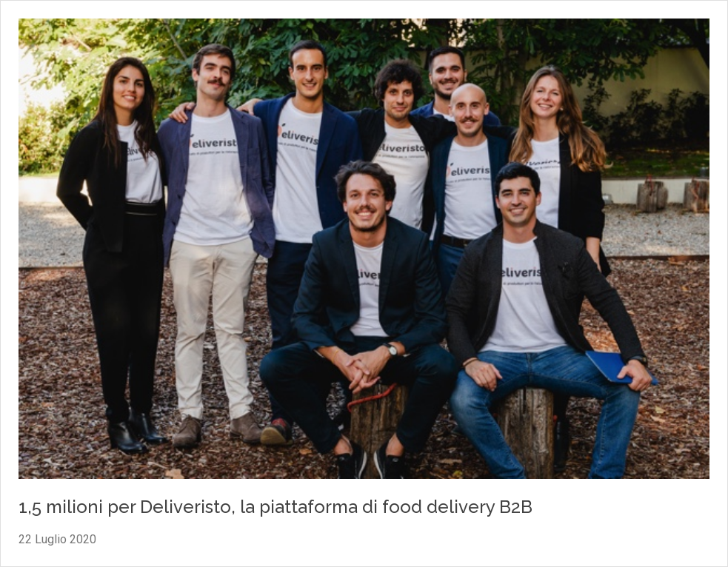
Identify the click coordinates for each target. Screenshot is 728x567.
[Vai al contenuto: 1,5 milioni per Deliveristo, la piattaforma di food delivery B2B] (364, 251)
